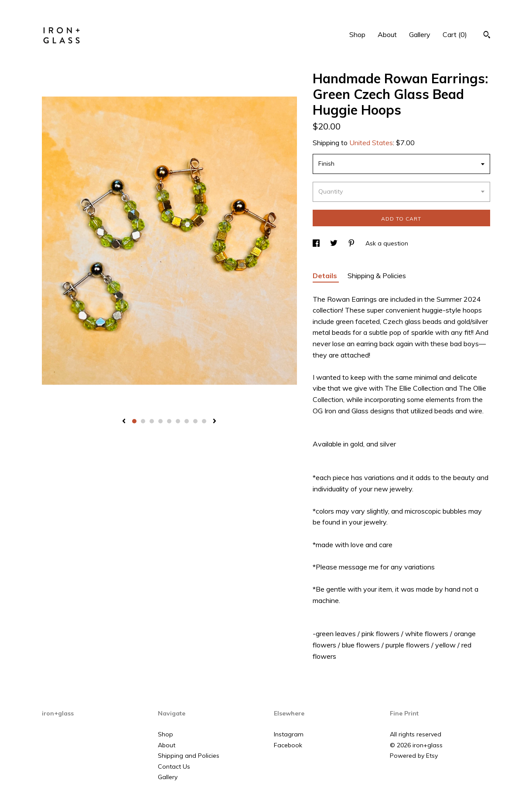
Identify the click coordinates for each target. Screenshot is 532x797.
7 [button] (187, 421)
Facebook (288, 745)
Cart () (455, 34)
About (387, 34)
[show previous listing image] (124, 422)
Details (326, 276)
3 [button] (152, 421)
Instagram (289, 734)
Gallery (420, 34)
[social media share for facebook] (317, 243)
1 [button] (134, 421)
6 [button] (178, 421)
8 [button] (195, 421)
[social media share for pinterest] (352, 243)
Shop (357, 34)
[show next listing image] (215, 422)
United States (371, 143)
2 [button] (143, 421)
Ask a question (387, 243)
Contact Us (174, 766)
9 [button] (204, 421)
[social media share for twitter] (335, 243)
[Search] (487, 36)
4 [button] (160, 421)
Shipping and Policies (189, 756)
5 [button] (169, 421)
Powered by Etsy (414, 756)
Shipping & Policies (377, 276)
